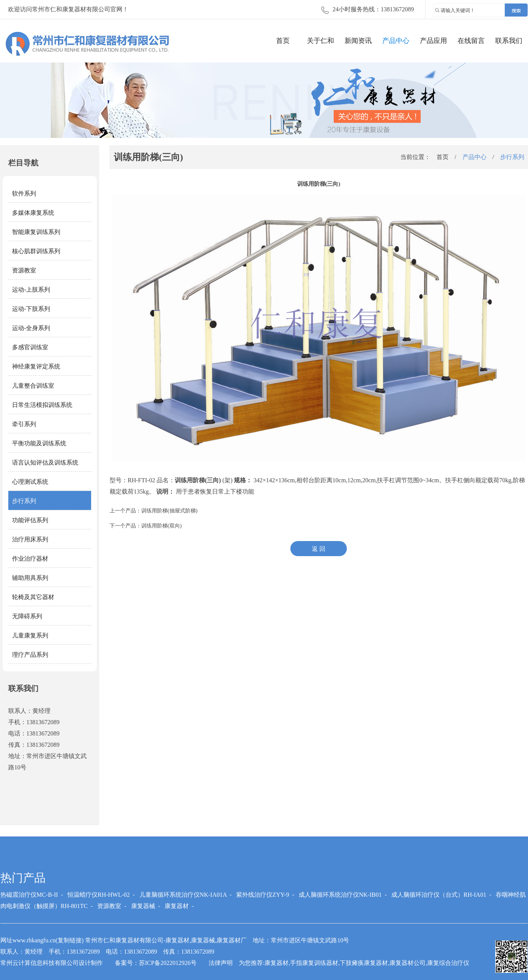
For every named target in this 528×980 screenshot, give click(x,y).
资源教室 (24, 270)
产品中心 (396, 41)
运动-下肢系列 (31, 309)
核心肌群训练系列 (36, 251)
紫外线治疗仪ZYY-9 (262, 895)
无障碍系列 (27, 616)
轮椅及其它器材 (33, 597)
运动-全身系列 (31, 328)
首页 (283, 41)
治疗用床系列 (30, 539)
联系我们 (509, 41)
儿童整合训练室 (33, 386)
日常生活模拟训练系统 (42, 405)
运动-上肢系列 (31, 290)
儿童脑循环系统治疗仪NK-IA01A (183, 895)
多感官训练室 (30, 347)
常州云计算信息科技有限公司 (40, 963)
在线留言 (471, 41)
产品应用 (433, 41)
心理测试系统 (30, 482)
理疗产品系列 (30, 655)
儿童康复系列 (30, 635)
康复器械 (143, 906)
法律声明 (221, 963)
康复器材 (177, 906)
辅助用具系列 (30, 578)
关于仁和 (320, 41)
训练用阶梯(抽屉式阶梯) (169, 511)
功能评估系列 (30, 520)
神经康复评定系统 (36, 366)
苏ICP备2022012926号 (168, 963)
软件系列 (24, 193)
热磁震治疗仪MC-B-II (29, 895)
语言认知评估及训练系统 (45, 462)
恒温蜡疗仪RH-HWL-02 (98, 895)
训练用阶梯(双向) (161, 526)
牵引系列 (24, 424)
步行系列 (24, 501)
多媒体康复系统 (33, 213)
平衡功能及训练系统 (39, 443)
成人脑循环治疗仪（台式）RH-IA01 (439, 895)
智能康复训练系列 (36, 232)
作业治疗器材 (30, 559)
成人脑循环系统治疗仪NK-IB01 (340, 895)
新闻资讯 (358, 41)
